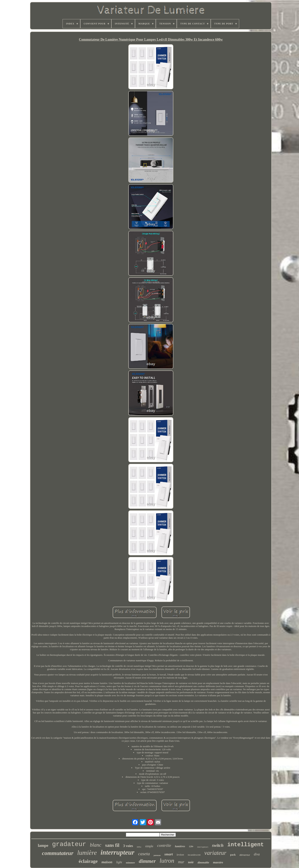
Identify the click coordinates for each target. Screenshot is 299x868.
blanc (96, 845)
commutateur (58, 853)
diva (257, 854)
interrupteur (118, 852)
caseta (144, 854)
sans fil (112, 845)
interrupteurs (203, 847)
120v (191, 846)
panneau (157, 855)
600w (139, 847)
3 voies (128, 846)
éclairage (88, 861)
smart (169, 854)
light (119, 862)
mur (181, 862)
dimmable (203, 862)
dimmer (147, 861)
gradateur (69, 844)
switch (218, 845)
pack (233, 855)
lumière (87, 853)
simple (149, 846)
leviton (180, 855)
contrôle (164, 845)
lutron (167, 861)
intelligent (246, 845)
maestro (218, 862)
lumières (180, 846)
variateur (215, 853)
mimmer (130, 863)
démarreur (245, 855)
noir (191, 862)
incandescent (194, 855)
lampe (43, 845)
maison (107, 862)
